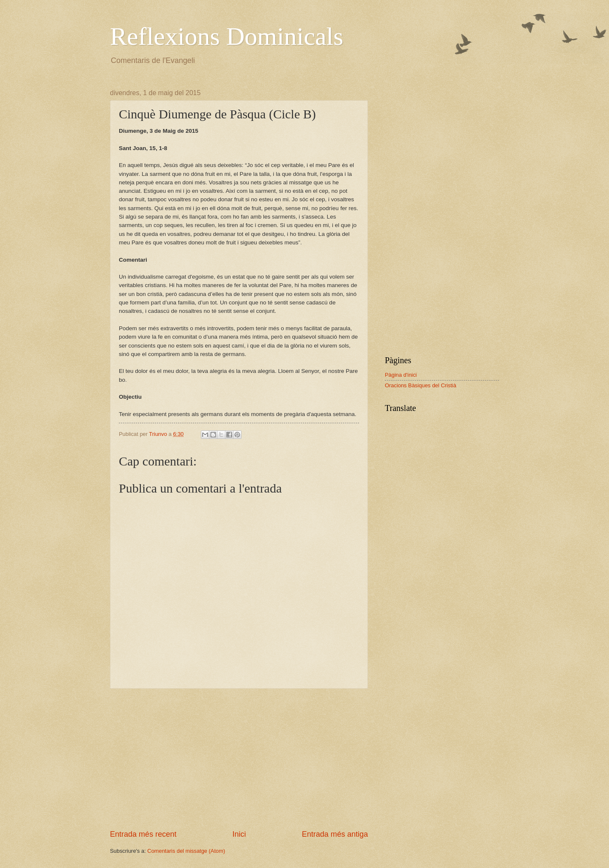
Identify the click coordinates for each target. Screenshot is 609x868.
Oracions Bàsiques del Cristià (421, 385)
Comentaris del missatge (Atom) (186, 851)
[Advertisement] (239, 759)
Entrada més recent (143, 834)
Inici (239, 834)
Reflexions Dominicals (227, 36)
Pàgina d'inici (401, 375)
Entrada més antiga (335, 834)
